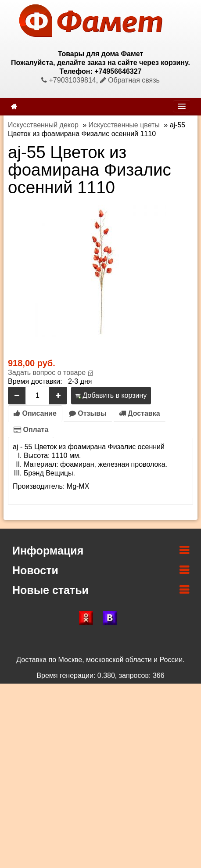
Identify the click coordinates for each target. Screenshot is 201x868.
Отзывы (88, 413)
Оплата (31, 430)
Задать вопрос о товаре (47, 373)
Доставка (140, 413)
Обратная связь (130, 80)
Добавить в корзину (111, 395)
